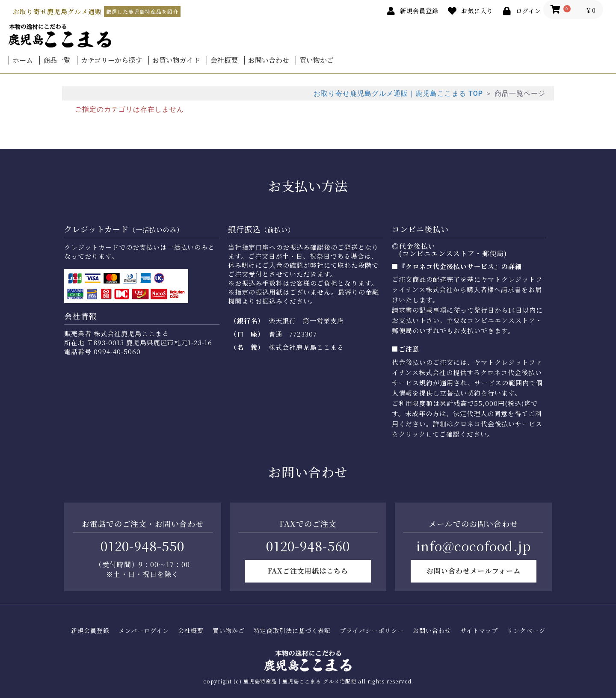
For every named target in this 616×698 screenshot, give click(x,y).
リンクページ (526, 631)
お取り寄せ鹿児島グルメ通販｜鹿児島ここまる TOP (398, 93)
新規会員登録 (90, 631)
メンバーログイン (144, 631)
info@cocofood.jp (474, 546)
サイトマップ (479, 631)
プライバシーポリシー (372, 631)
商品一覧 (57, 60)
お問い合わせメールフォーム (474, 571)
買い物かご (317, 60)
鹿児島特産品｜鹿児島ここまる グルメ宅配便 (300, 681)
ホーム (23, 60)
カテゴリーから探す (111, 60)
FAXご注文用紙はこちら (308, 571)
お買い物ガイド (176, 60)
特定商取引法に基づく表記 (292, 631)
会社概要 (224, 60)
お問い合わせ (269, 60)
